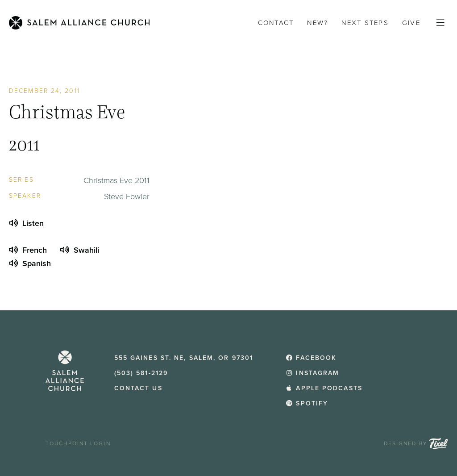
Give (411, 23)
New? (318, 23)
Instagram (313, 373)
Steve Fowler (127, 196)
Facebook (311, 358)
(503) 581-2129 (141, 373)
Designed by (416, 444)
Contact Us (138, 388)
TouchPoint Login (78, 443)
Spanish (30, 263)
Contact (276, 23)
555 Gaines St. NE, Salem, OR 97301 (184, 358)
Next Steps (365, 23)
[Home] (79, 23)
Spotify (307, 403)
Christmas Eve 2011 (116, 180)
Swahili (80, 250)
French (28, 250)
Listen (26, 223)
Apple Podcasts (324, 388)
